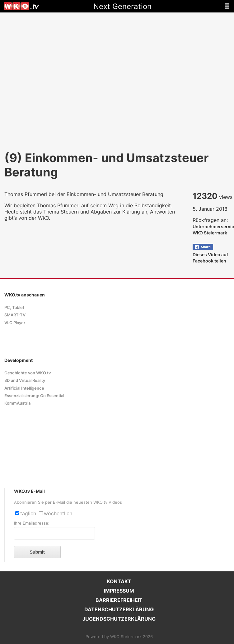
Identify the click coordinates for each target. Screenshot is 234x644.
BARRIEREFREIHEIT (119, 600)
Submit (37, 552)
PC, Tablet (14, 308)
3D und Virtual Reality (25, 380)
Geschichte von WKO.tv (28, 373)
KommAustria (17, 403)
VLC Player (15, 323)
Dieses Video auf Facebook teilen (210, 255)
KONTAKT (119, 581)
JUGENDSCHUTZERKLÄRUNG (119, 619)
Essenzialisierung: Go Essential (34, 396)
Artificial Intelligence (24, 388)
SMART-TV (15, 315)
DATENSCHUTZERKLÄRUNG (119, 609)
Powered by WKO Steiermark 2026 (119, 637)
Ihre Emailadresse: (32, 523)
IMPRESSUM (119, 591)
